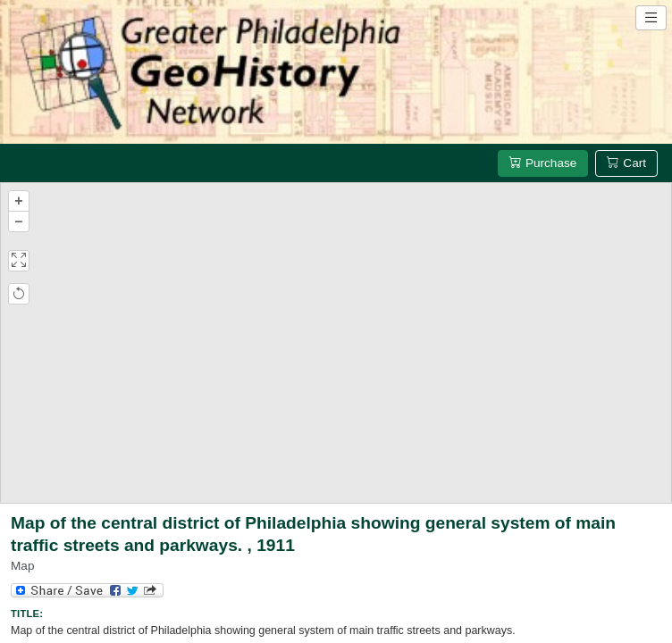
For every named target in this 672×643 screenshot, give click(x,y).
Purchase (543, 163)
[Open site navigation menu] (651, 18)
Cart (626, 163)
